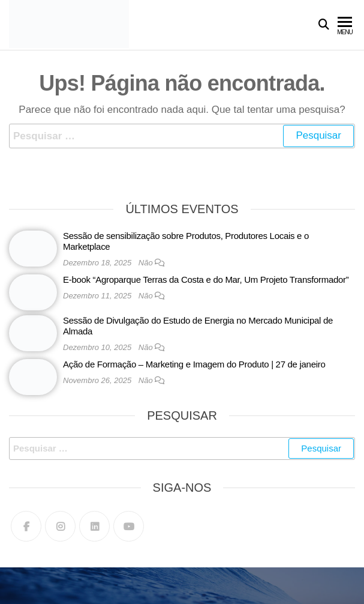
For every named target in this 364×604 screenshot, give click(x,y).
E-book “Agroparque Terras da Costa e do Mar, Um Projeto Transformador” (206, 279)
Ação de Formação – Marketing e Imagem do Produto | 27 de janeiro (194, 364)
